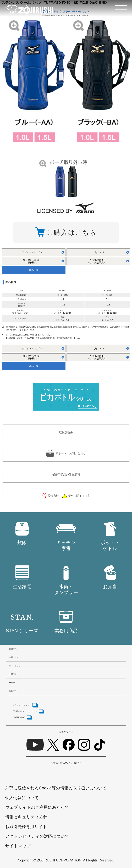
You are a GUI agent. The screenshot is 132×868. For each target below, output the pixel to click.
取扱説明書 (66, 432)
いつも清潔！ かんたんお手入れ (97, 261)
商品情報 (13, 649)
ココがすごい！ (97, 252)
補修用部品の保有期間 (66, 475)
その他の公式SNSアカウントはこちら (66, 763)
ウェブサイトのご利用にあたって (37, 807)
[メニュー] (121, 10)
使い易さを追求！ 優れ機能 (32, 261)
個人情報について (22, 798)
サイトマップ (18, 846)
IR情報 (12, 683)
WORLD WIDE (19, 717)
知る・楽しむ (15, 666)
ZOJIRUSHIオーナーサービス (25, 711)
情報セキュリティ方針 (26, 817)
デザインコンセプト (32, 252)
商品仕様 (34, 270)
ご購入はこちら (72, 233)
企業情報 (13, 674)
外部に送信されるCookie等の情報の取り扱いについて (56, 788)
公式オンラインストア (22, 705)
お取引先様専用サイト (26, 827)
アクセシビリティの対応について (37, 836)
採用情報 (13, 691)
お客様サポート (16, 657)
